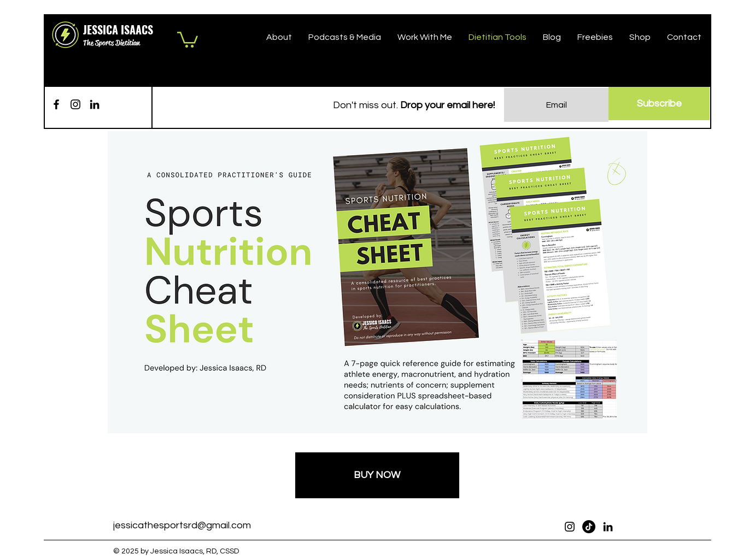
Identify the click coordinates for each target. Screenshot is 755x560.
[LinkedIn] (95, 104)
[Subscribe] (659, 104)
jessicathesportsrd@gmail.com (182, 525)
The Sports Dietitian (112, 43)
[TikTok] (589, 527)
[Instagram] (75, 104)
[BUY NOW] (377, 475)
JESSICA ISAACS (118, 30)
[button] (188, 39)
